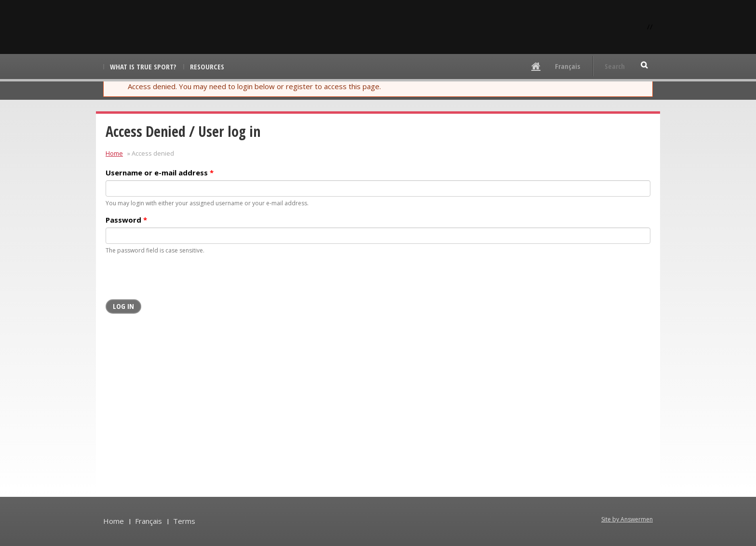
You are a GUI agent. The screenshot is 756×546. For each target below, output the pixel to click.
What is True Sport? (143, 67)
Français (568, 66)
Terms (184, 521)
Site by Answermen (627, 519)
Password (126, 220)
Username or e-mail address (160, 173)
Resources (207, 67)
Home (114, 153)
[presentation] (179, 280)
